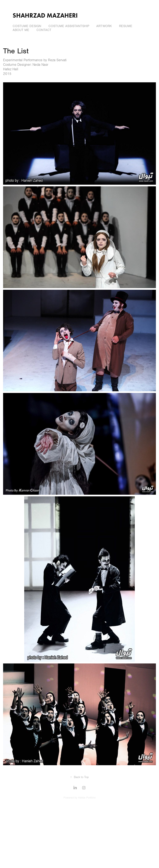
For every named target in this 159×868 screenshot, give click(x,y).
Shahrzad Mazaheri (45, 15)
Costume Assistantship (69, 26)
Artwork (104, 26)
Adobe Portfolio (87, 798)
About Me (21, 30)
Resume (126, 26)
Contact (44, 30)
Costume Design (27, 26)
